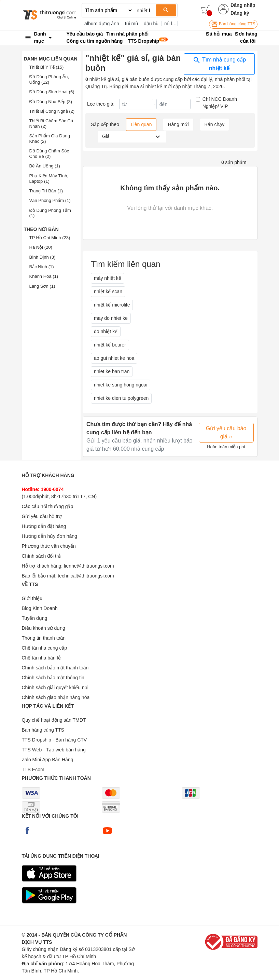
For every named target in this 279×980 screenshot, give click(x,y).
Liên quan (141, 124)
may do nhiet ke (111, 318)
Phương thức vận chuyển (49, 546)
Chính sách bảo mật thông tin (53, 678)
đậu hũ (151, 24)
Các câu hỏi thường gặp (48, 506)
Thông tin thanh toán (44, 638)
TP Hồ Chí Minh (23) (50, 238)
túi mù (131, 24)
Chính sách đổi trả (41, 556)
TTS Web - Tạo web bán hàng (54, 750)
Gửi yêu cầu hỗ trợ (42, 516)
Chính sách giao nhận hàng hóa (56, 697)
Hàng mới (178, 124)
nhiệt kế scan (108, 291)
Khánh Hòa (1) (44, 276)
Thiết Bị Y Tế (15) (47, 67)
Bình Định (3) (43, 257)
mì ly (169, 24)
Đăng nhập (243, 5)
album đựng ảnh (102, 24)
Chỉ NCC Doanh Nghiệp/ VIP (220, 103)
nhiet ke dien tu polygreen (121, 398)
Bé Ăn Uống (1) (45, 166)
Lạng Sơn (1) (42, 286)
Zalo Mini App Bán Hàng (48, 760)
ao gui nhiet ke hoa (114, 358)
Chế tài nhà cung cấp (45, 648)
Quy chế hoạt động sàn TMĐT (54, 720)
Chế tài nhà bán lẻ (41, 658)
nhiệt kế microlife (112, 305)
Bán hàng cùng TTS (233, 24)
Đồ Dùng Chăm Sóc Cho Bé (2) (49, 154)
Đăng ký (240, 13)
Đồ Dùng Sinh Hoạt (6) (52, 92)
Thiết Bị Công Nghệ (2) (52, 111)
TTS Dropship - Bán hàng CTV (54, 740)
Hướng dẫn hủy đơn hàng (50, 536)
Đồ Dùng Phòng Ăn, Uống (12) (49, 79)
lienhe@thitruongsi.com (89, 566)
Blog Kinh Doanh (40, 608)
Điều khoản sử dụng (44, 628)
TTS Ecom (33, 770)
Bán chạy (215, 124)
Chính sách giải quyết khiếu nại (55, 688)
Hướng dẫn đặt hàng (44, 526)
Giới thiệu (32, 598)
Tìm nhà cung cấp (219, 64)
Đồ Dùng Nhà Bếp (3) (51, 102)
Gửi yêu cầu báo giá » (226, 432)
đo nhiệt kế (106, 331)
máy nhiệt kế (108, 278)
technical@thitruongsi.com (86, 576)
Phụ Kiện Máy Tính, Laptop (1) (49, 179)
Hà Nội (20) (41, 247)
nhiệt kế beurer (110, 345)
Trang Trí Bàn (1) (46, 191)
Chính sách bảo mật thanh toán (55, 668)
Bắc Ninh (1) (42, 267)
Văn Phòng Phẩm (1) (50, 200)
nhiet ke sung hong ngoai (121, 385)
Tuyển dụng (35, 618)
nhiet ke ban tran (112, 371)
